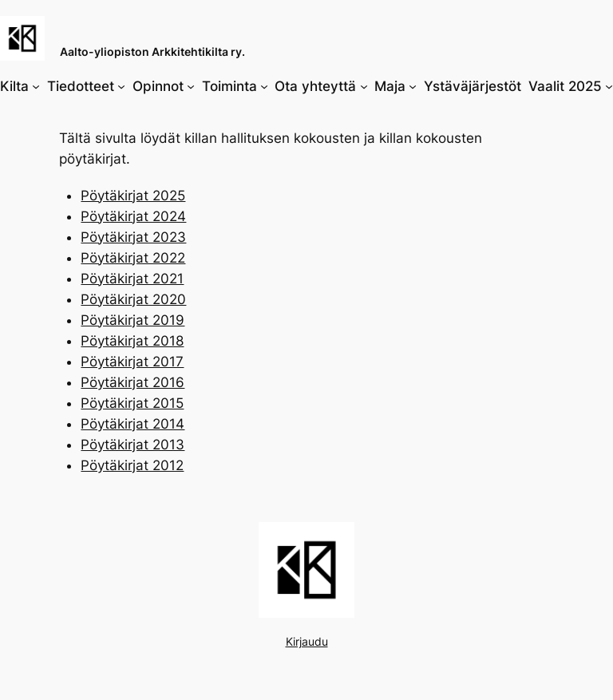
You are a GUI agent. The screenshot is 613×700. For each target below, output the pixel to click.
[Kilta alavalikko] (36, 86)
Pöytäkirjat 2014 (132, 424)
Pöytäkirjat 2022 (133, 258)
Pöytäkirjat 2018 (132, 341)
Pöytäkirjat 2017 (132, 362)
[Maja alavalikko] (413, 86)
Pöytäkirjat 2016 (132, 382)
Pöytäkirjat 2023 (133, 237)
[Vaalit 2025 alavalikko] (609, 86)
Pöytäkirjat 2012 (132, 465)
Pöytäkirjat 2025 (133, 196)
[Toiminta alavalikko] (264, 86)
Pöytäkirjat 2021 (132, 279)
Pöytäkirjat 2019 (132, 320)
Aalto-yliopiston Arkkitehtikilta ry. (152, 51)
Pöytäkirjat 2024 (133, 216)
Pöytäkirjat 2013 (132, 445)
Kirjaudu (307, 641)
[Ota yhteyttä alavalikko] (364, 86)
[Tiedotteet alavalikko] (121, 86)
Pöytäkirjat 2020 (133, 299)
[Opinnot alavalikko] (191, 86)
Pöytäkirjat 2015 (132, 403)
